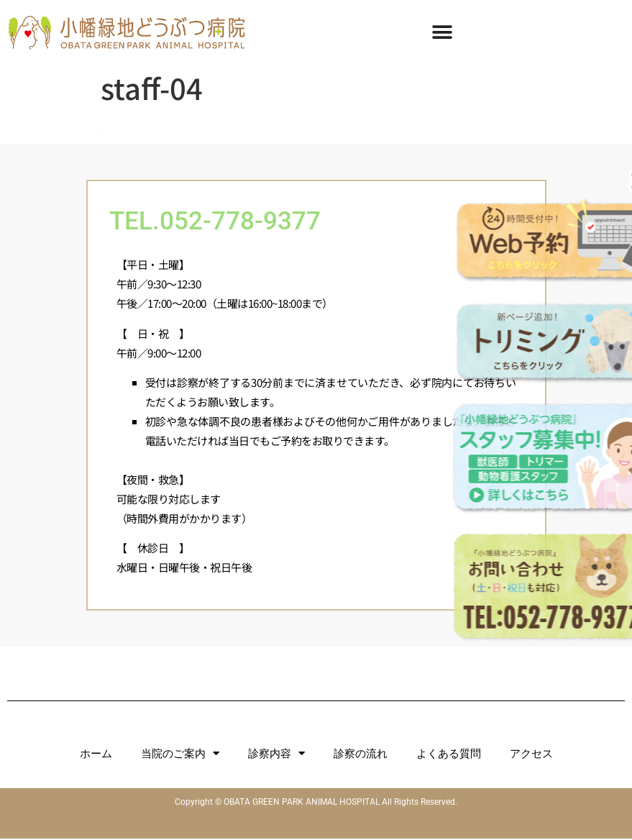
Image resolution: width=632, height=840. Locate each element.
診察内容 (276, 755)
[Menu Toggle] (442, 32)
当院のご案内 (180, 755)
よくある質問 (449, 755)
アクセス (531, 755)
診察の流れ (361, 755)
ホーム (96, 755)
